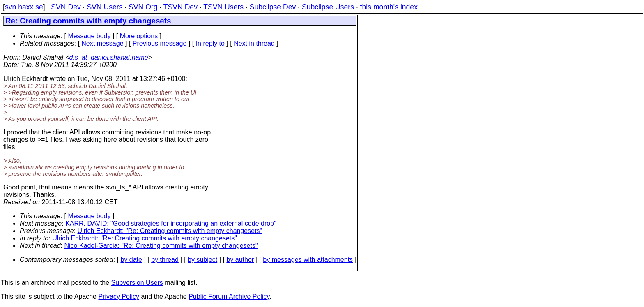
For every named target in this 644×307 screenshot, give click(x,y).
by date (131, 260)
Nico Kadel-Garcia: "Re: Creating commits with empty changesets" (161, 246)
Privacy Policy (119, 297)
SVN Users (105, 7)
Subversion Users (137, 283)
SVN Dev (66, 7)
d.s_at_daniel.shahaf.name (109, 57)
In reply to (210, 43)
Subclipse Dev (273, 7)
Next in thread (254, 43)
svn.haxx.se (24, 7)
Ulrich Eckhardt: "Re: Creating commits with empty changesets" (170, 231)
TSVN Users (223, 7)
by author (240, 260)
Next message (102, 43)
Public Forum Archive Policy (229, 297)
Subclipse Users (328, 7)
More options (139, 36)
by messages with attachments (308, 260)
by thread (165, 260)
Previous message (160, 43)
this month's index (389, 7)
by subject (202, 260)
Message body (89, 36)
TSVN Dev (181, 7)
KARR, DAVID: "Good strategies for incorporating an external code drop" (171, 223)
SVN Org (143, 7)
